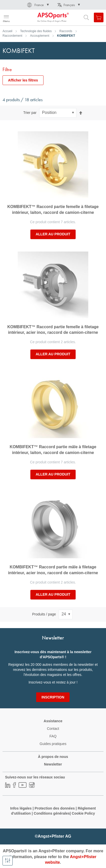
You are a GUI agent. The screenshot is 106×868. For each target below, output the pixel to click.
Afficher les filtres (23, 80)
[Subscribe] (53, 697)
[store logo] (28, 17)
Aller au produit (53, 234)
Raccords (66, 31)
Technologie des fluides (36, 31)
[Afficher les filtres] (8, 861)
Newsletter (53, 764)
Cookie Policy (83, 813)
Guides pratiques (53, 744)
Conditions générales (52, 813)
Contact (53, 729)
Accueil (7, 31)
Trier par (30, 113)
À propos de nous (53, 757)
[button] (38, 5)
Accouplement (40, 36)
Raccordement (12, 36)
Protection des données (55, 808)
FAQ (53, 736)
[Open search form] (86, 17)
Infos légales (21, 808)
